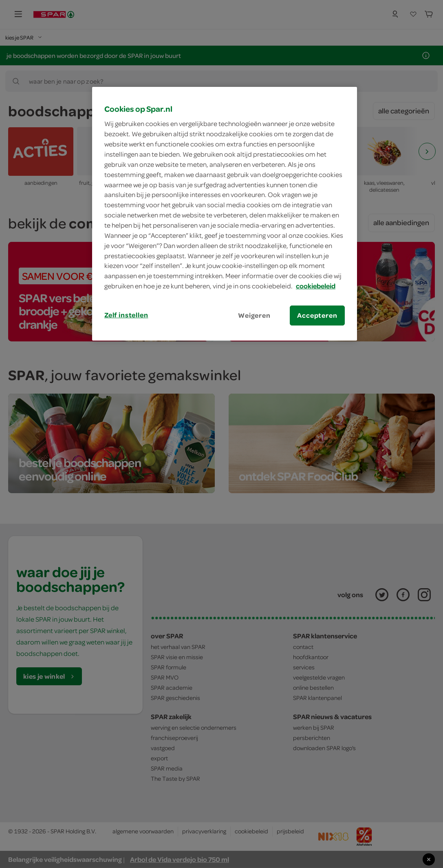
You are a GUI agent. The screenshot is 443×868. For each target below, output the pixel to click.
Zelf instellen (126, 315)
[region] (225, 214)
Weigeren (254, 315)
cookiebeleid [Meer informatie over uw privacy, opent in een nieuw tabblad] (316, 286)
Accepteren (317, 315)
